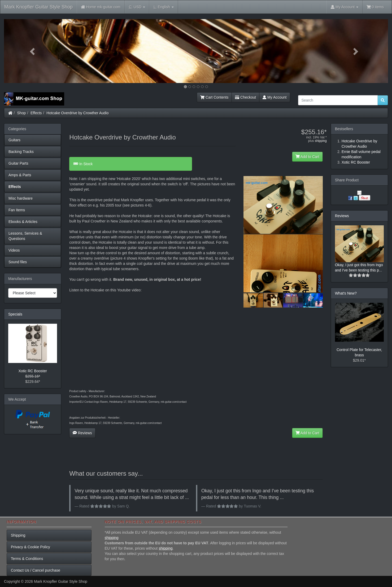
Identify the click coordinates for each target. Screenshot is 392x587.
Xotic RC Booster (32, 371)
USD (137, 7)
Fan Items (17, 210)
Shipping (18, 535)
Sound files (18, 262)
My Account (275, 97)
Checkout (245, 97)
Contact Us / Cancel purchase (36, 570)
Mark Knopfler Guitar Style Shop (38, 7)
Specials (15, 314)
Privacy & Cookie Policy (31, 547)
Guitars (14, 140)
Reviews (82, 433)
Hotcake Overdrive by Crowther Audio (77, 113)
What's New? (346, 293)
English (164, 7)
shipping (321, 141)
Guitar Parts (18, 163)
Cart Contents (214, 97)
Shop (22, 113)
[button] (33, 51)
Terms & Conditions (27, 559)
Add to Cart (307, 157)
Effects (36, 113)
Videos (14, 250)
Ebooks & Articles (23, 222)
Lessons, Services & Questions (25, 236)
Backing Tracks (21, 152)
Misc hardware (21, 198)
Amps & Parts (20, 175)
